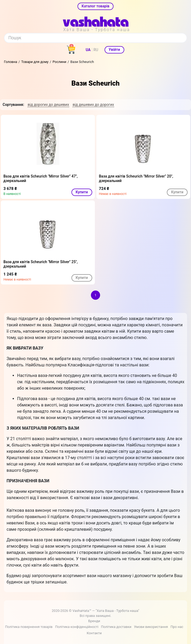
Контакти (94, 633)
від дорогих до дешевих (48, 105)
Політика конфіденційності (77, 627)
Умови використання (151, 627)
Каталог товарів (96, 6)
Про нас (177, 627)
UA (88, 50)
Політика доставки (116, 627)
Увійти (114, 50)
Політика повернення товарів (29, 627)
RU (96, 50)
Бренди (94, 621)
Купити (82, 192)
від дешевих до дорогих (93, 105)
